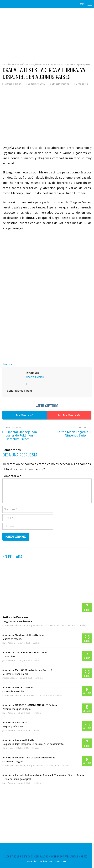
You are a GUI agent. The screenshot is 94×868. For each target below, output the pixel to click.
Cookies (43, 862)
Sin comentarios (60, 84)
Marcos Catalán (13, 84)
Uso (64, 862)
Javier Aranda (9, 643)
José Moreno (37, 625)
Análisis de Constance (15, 723)
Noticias (16, 64)
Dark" (34, 695)
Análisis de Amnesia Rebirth (18, 740)
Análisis (83, 625)
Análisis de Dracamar (15, 617)
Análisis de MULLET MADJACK (19, 688)
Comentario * (12, 476)
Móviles (25, 64)
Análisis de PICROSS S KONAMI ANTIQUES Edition (30, 705)
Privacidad (32, 862)
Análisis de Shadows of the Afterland (23, 635)
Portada (6, 64)
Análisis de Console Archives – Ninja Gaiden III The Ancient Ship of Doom (43, 775)
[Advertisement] (47, 33)
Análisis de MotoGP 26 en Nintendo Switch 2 (27, 670)
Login (82, 4)
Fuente (7, 364)
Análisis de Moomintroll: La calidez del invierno (29, 758)
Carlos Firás (8, 748)
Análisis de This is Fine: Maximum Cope (24, 652)
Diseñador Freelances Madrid (69, 856)
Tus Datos (54, 862)
